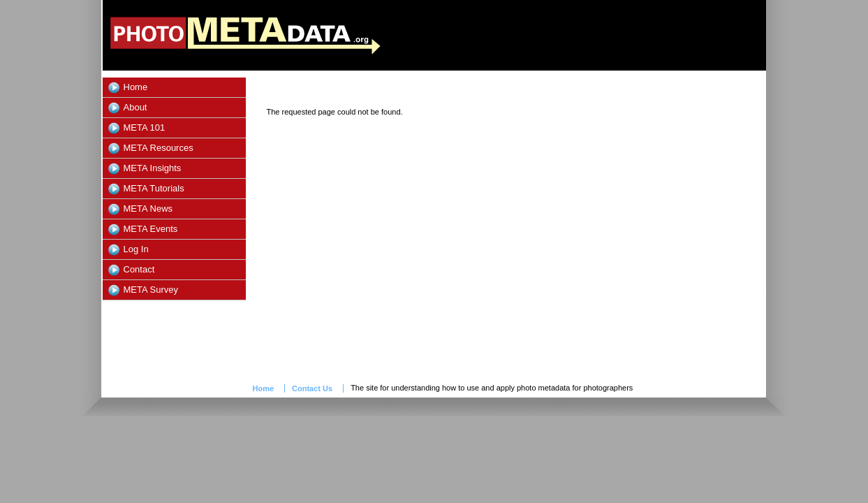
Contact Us (312, 388)
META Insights (153, 168)
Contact (139, 269)
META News (148, 209)
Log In (136, 249)
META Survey (151, 290)
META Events (151, 229)
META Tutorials (154, 188)
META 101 (145, 127)
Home (136, 87)
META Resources (159, 148)
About (135, 107)
